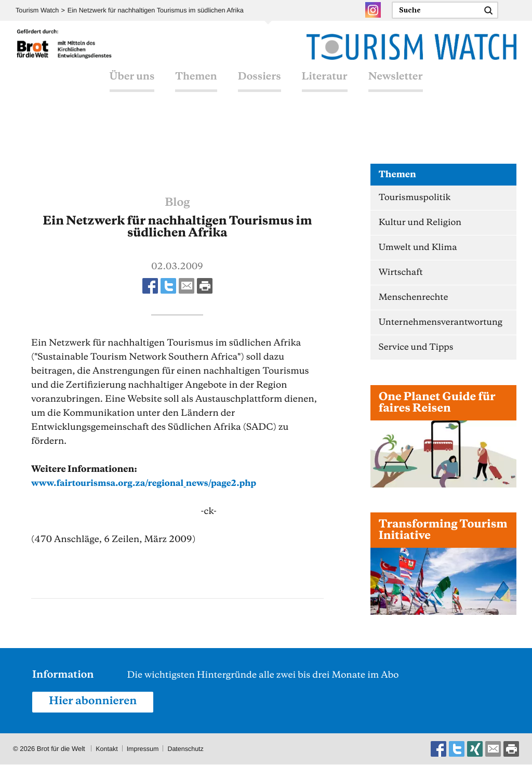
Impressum (144, 749)
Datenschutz (189, 749)
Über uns (132, 88)
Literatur (325, 88)
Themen (196, 88)
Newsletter (396, 88)
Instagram (373, 10)
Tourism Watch (38, 11)
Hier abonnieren (95, 702)
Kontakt (107, 749)
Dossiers (260, 88)
